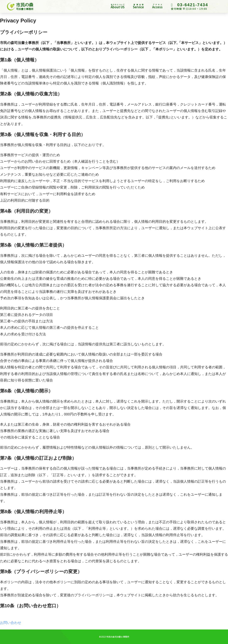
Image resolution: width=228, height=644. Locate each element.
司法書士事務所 (25, 9)
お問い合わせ (11, 623)
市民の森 (25, 5)
